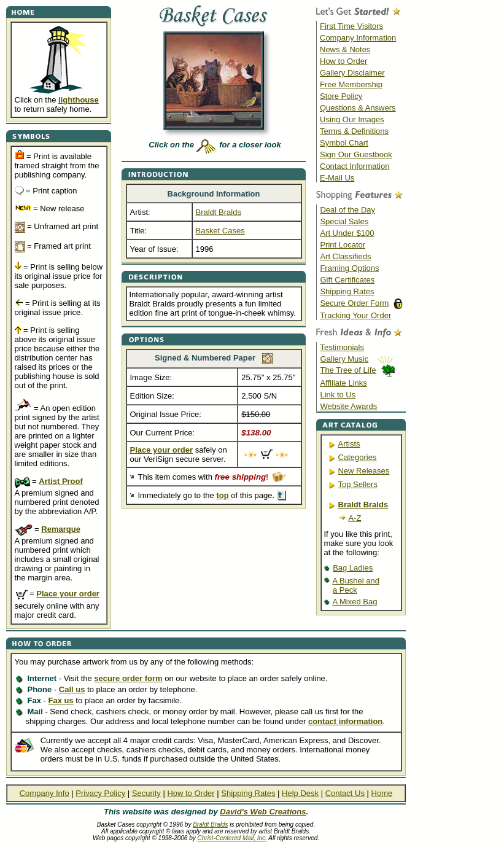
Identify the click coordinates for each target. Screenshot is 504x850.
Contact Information (355, 166)
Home (382, 793)
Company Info (45, 793)
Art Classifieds (345, 256)
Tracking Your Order (355, 315)
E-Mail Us (337, 178)
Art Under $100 (347, 233)
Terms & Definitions (354, 131)
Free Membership (351, 84)
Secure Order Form (354, 303)
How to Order (343, 61)
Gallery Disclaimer (352, 73)
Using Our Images (352, 119)
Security (146, 793)
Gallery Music (344, 359)
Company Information (358, 38)
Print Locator (343, 245)
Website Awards (348, 406)
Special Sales (344, 221)
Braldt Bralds (210, 825)
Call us (72, 689)
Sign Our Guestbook (356, 154)
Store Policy (341, 96)
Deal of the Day (347, 210)
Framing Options (349, 268)
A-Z (355, 518)
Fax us (60, 700)
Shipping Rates (347, 291)
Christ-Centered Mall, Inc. (232, 838)
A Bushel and (356, 581)
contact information (345, 721)
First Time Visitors (351, 26)
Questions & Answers (358, 108)
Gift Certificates (347, 280)
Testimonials (342, 347)
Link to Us (338, 395)
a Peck (345, 590)
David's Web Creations (263, 812)
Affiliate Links (343, 383)
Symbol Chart (344, 143)
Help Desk (300, 793)
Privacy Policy (100, 793)
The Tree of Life (348, 370)
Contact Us (345, 793)
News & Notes (345, 49)
